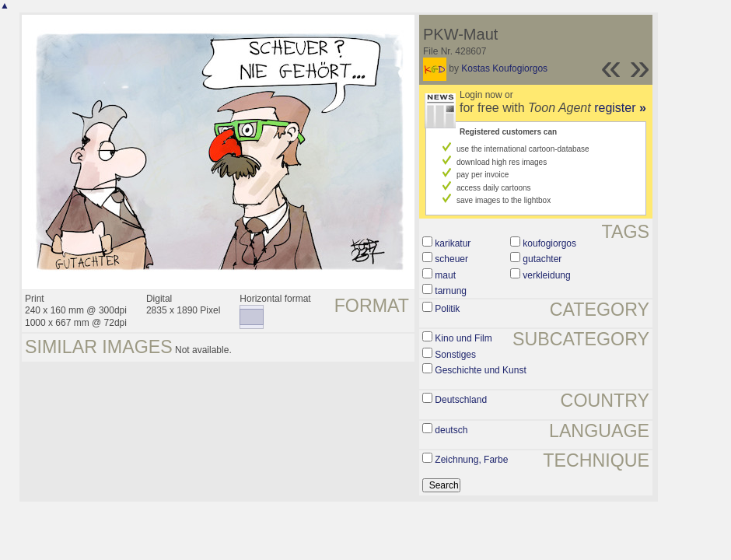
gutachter (542, 259)
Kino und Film (463, 338)
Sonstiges (455, 355)
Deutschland (461, 400)
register (620, 108)
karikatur (453, 243)
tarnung (451, 291)
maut (445, 275)
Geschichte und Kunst (480, 370)
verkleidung (546, 275)
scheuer (451, 259)
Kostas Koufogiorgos (504, 68)
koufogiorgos (549, 243)
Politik (447, 309)
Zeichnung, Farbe (471, 460)
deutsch (451, 430)
